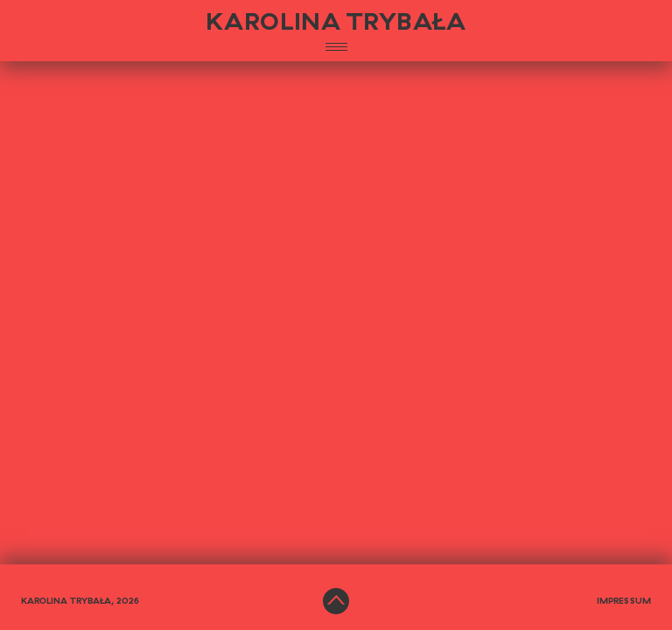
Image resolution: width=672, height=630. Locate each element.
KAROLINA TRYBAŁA (336, 23)
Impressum (624, 601)
